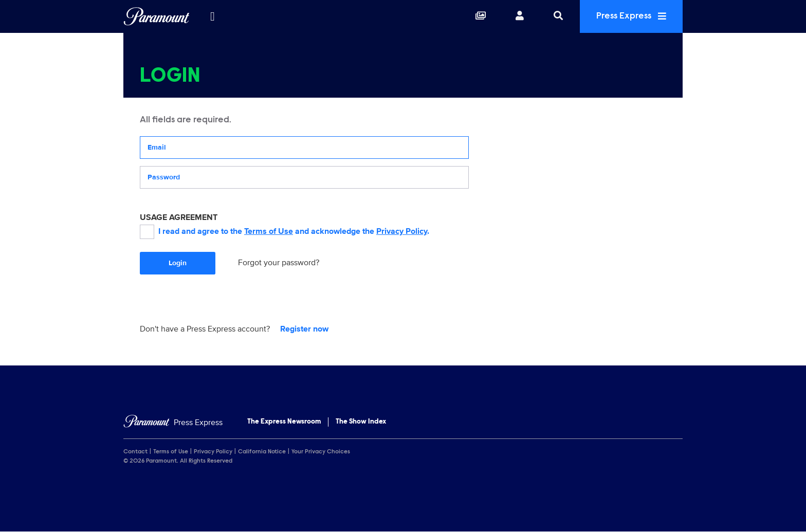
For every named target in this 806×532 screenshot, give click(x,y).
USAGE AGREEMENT (179, 217)
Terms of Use (269, 231)
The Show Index (361, 422)
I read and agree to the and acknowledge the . (285, 232)
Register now (304, 329)
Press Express (631, 16)
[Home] (173, 423)
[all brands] (212, 16)
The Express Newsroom (284, 422)
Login (178, 263)
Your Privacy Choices (321, 452)
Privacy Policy (402, 231)
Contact (135, 452)
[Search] (558, 16)
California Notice (262, 452)
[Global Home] (157, 16)
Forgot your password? (279, 263)
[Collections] (481, 16)
